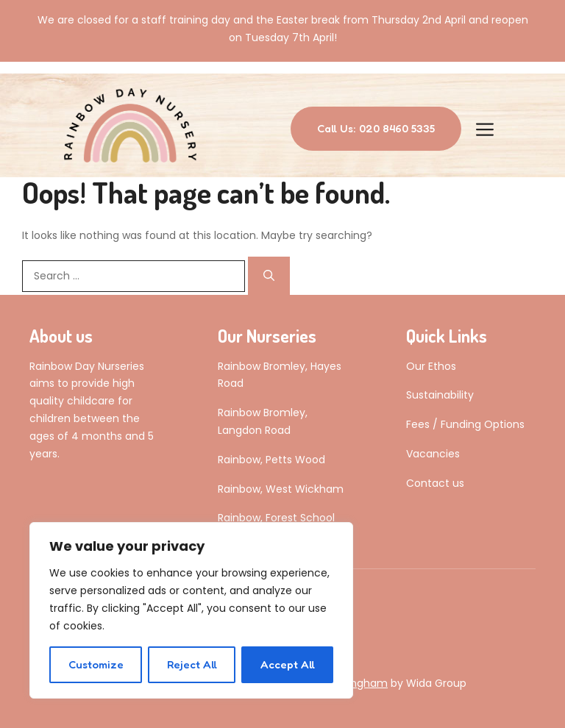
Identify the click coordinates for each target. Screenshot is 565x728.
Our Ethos (431, 366)
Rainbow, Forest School (276, 518)
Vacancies (433, 454)
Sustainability (440, 395)
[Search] (269, 276)
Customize (96, 664)
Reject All (192, 664)
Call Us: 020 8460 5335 (376, 128)
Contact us (435, 483)
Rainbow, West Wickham (281, 489)
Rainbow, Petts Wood (271, 460)
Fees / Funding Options (465, 424)
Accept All (288, 664)
